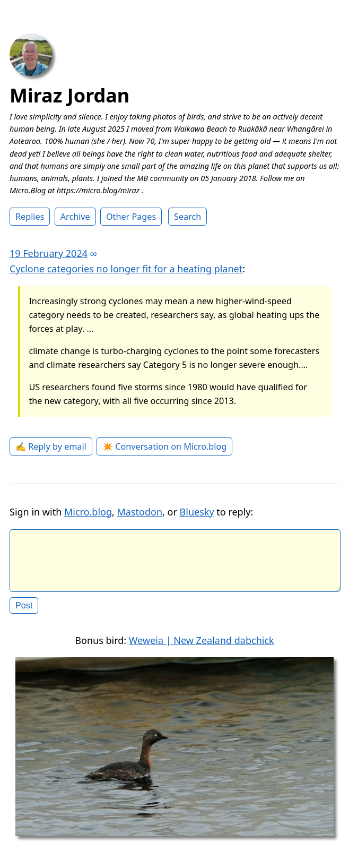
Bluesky (197, 512)
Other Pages (131, 217)
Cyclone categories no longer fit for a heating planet (126, 269)
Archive (75, 217)
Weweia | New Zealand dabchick (202, 649)
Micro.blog (88, 512)
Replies (30, 217)
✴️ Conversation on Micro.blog (164, 446)
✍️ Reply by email (51, 446)
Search (187, 217)
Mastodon (140, 512)
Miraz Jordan (69, 95)
